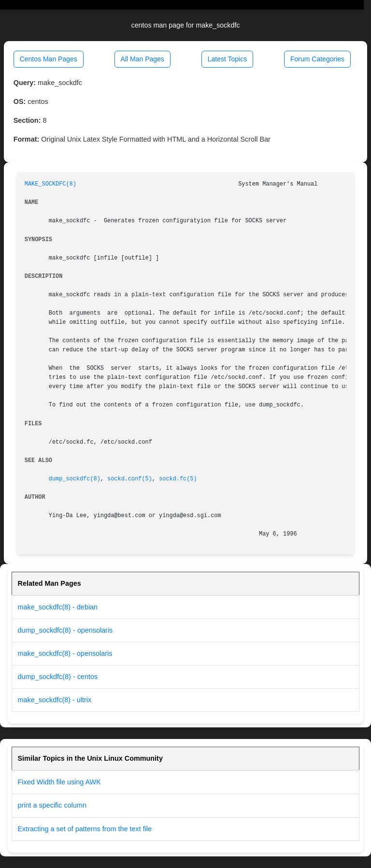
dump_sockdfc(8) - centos (58, 677)
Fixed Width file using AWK (59, 782)
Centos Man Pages (49, 59)
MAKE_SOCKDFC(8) (50, 184)
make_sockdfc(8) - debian (58, 607)
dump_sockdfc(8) (75, 479)
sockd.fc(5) (178, 479)
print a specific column (52, 805)
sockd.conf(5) (130, 479)
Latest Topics (227, 59)
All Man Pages (143, 59)
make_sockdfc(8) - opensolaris (65, 653)
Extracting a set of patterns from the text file (85, 829)
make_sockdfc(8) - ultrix (55, 700)
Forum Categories (317, 59)
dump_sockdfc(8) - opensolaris (65, 630)
